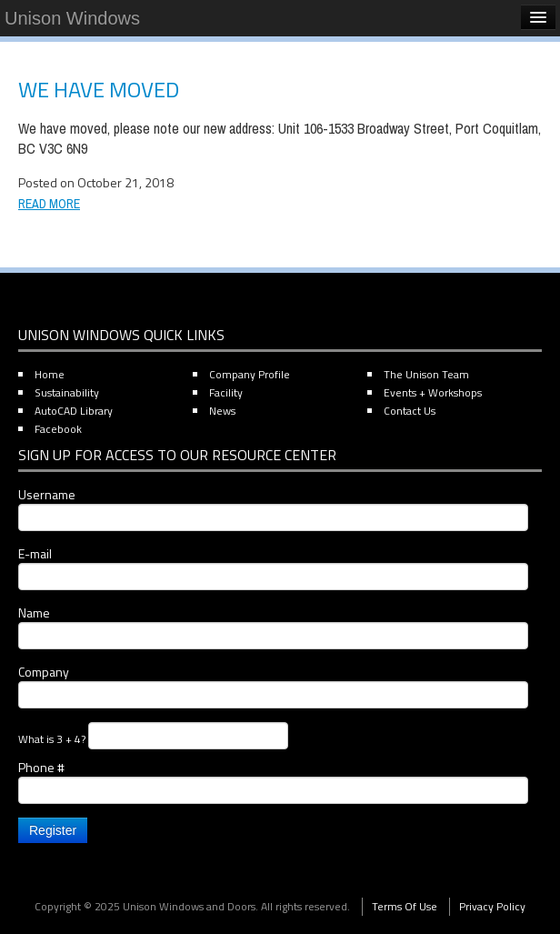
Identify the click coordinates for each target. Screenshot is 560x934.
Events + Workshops (433, 392)
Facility (226, 392)
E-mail (273, 567)
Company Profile (250, 374)
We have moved (99, 89)
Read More (49, 204)
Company (273, 686)
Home (50, 374)
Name (273, 627)
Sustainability (67, 392)
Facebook (58, 429)
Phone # (273, 781)
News (222, 411)
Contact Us (410, 411)
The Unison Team (426, 374)
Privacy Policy (492, 906)
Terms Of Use (405, 906)
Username (273, 508)
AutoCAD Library (74, 411)
